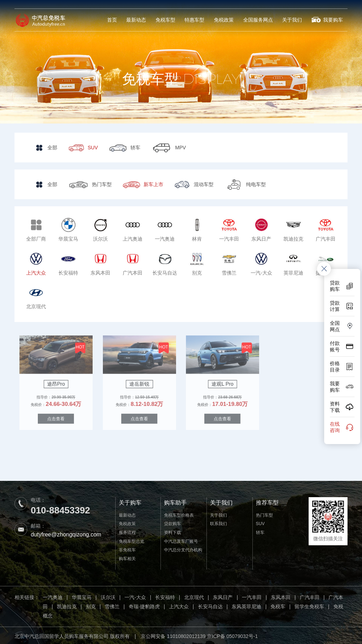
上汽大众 (179, 605)
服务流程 (127, 531)
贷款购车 (173, 523)
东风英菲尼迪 (246, 605)
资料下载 (173, 531)
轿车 (260, 531)
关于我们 (293, 20)
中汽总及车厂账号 (181, 540)
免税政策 (227, 20)
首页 (119, 20)
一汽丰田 (252, 596)
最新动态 (142, 20)
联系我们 (218, 523)
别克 (91, 605)
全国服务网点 (260, 20)
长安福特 (165, 596)
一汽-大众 (135, 596)
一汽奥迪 (53, 596)
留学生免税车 (309, 605)
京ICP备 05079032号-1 (232, 635)
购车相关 (127, 557)
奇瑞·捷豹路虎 (144, 605)
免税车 (278, 605)
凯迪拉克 (67, 605)
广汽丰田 (310, 596)
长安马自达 (210, 605)
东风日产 (223, 596)
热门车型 (264, 514)
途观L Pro (223, 383)
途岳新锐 (139, 383)
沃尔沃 (108, 596)
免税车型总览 (132, 540)
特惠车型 (199, 20)
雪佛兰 (112, 605)
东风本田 (281, 596)
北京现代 (194, 596)
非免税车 (127, 548)
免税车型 (170, 20)
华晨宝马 (82, 596)
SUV (260, 523)
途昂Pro (56, 383)
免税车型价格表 (179, 514)
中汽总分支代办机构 (183, 548)
